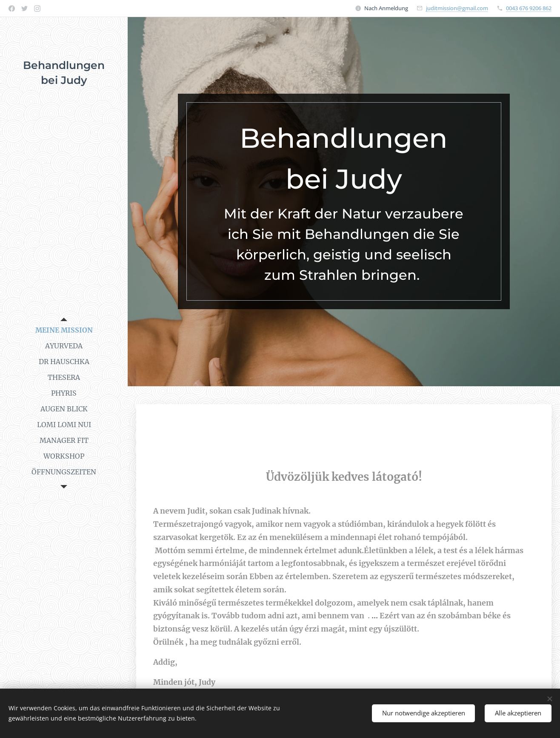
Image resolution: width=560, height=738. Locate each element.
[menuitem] (64, 330)
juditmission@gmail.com (457, 8)
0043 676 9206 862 (529, 8)
